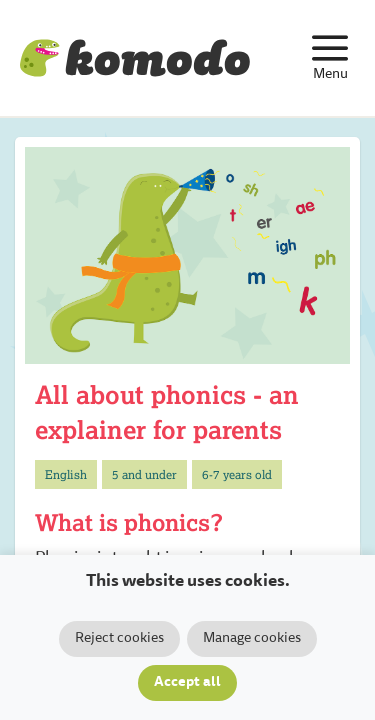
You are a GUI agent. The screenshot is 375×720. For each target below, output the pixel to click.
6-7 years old (237, 474)
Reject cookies (119, 639)
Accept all (187, 683)
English (66, 474)
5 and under (144, 474)
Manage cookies (252, 639)
